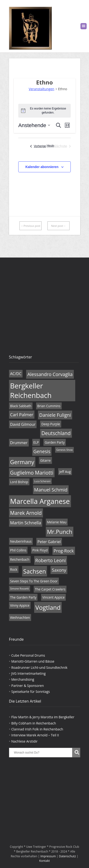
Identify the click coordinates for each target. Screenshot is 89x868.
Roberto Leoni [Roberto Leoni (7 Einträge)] (51, 560)
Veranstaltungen (41, 89)
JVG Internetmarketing (29, 673)
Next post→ (58, 226)
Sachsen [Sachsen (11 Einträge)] (35, 571)
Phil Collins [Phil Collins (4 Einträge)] (18, 550)
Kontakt (44, 861)
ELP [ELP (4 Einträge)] (36, 442)
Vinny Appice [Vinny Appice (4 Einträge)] (20, 605)
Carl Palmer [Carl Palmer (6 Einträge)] (22, 415)
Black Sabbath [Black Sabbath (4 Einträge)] (21, 406)
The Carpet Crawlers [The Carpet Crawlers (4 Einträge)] (50, 589)
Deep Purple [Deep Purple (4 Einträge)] (51, 424)
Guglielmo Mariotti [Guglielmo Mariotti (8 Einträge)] (32, 473)
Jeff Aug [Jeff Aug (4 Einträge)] (65, 472)
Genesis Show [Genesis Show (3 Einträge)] (64, 450)
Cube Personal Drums (28, 655)
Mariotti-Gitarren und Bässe (33, 661)
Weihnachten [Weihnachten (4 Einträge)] (20, 618)
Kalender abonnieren (42, 167)
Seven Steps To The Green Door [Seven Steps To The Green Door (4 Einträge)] (34, 581)
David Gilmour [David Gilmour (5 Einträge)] (23, 424)
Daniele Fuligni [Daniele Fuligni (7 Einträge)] (55, 415)
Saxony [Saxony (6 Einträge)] (59, 570)
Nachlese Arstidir (25, 741)
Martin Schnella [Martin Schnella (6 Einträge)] (26, 523)
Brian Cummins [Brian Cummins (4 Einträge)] (49, 406)
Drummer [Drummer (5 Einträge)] (19, 443)
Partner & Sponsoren (28, 686)
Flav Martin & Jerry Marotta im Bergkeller (43, 717)
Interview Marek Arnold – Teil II (35, 735)
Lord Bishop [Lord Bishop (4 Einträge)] (19, 482)
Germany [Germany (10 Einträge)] (22, 462)
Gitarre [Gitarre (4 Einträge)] (45, 460)
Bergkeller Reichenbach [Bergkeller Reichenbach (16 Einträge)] (31, 391)
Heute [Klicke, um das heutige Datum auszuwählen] (51, 146)
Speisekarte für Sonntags (31, 692)
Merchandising (23, 679)
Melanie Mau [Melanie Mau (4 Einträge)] (57, 522)
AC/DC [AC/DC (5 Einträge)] (16, 374)
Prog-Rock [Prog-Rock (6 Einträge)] (64, 551)
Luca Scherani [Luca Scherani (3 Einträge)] (42, 481)
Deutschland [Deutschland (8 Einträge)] (56, 433)
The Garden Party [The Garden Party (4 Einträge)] (23, 597)
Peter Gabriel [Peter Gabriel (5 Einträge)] (49, 542)
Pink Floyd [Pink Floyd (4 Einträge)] (40, 550)
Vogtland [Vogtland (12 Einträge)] (48, 607)
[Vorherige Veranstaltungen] (38, 146)
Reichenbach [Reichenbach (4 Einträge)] (20, 559)
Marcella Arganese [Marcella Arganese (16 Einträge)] (40, 501)
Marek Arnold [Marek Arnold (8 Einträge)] (26, 513)
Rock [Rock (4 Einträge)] (14, 569)
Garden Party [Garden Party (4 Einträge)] (55, 442)
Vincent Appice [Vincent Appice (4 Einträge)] (53, 597)
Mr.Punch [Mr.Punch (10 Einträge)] (60, 532)
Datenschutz (67, 856)
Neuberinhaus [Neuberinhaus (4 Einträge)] (21, 541)
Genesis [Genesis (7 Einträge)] (42, 451)
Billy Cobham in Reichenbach (34, 723)
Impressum (48, 856)
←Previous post (31, 226)
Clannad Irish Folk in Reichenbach (37, 729)
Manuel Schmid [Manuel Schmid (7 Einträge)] (51, 490)
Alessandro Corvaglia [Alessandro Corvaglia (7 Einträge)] (50, 374)
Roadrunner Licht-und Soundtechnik (40, 667)
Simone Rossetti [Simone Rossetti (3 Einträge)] (20, 589)
